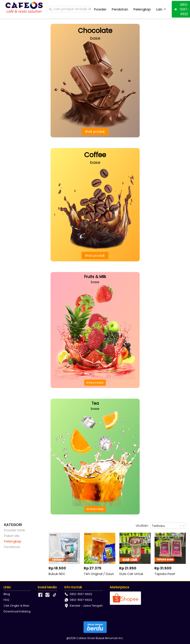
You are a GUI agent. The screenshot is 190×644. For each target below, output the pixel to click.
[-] (40, 595)
